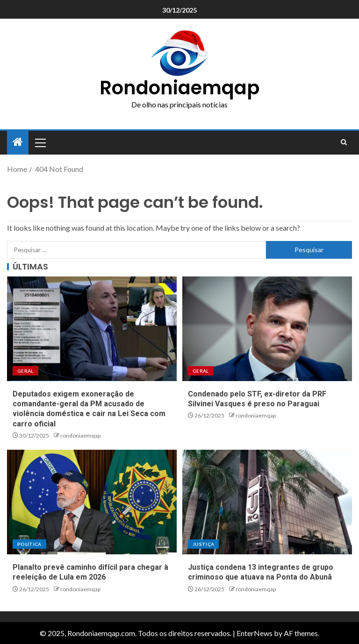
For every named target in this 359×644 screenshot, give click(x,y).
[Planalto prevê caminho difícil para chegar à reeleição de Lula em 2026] (92, 502)
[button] (40, 142)
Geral (25, 371)
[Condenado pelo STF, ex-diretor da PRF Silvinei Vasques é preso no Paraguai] (267, 329)
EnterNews (255, 633)
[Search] (344, 142)
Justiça (203, 544)
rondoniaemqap (80, 435)
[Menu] (40, 142)
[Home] (18, 142)
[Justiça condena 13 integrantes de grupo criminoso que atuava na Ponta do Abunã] (267, 502)
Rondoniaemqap (179, 88)
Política (29, 544)
